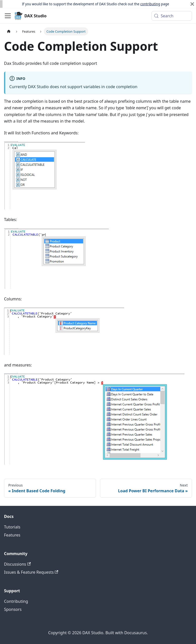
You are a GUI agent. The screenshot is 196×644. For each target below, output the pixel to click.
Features (12, 535)
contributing (150, 4)
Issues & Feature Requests (31, 572)
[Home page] (9, 31)
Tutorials (12, 527)
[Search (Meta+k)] (172, 16)
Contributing (16, 601)
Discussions (17, 564)
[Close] (192, 4)
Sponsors (13, 609)
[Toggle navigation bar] (8, 16)
